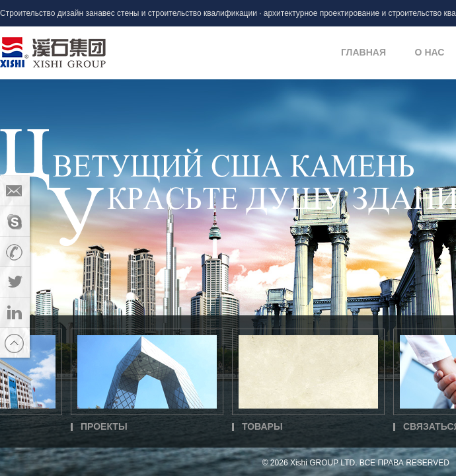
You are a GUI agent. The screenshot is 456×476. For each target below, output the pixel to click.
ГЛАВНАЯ (363, 52)
